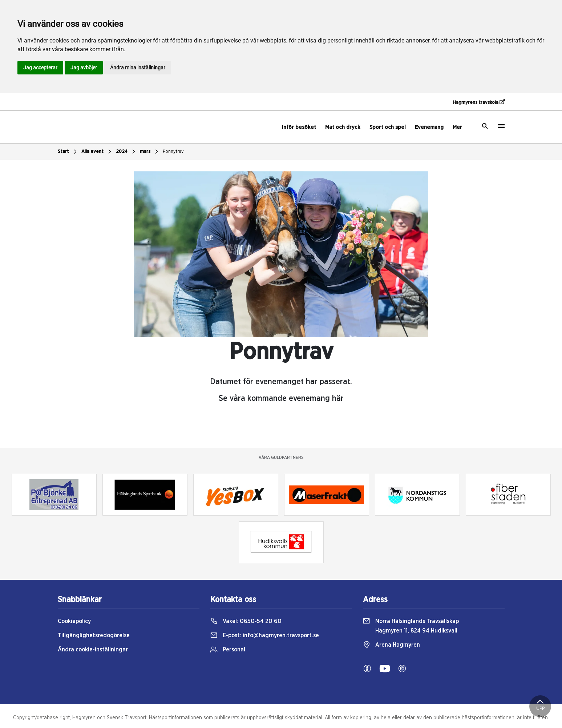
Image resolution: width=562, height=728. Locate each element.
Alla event (97, 152)
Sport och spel (388, 127)
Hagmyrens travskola (479, 102)
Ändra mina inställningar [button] (138, 68)
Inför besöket (299, 127)
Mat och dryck (343, 127)
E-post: (265, 635)
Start (68, 152)
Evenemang (429, 127)
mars (150, 152)
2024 (126, 152)
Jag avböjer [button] (84, 68)
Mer (457, 127)
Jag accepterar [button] (40, 68)
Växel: (246, 621)
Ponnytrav (173, 152)
